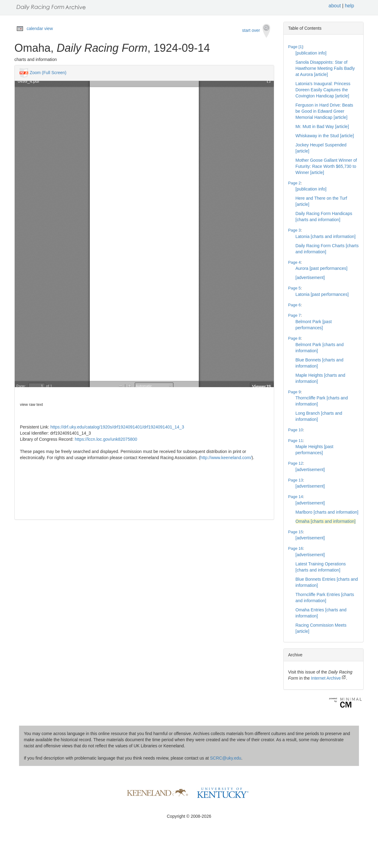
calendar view (40, 28)
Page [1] (296, 47)
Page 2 (295, 183)
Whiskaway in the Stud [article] (325, 136)
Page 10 (296, 430)
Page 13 (296, 480)
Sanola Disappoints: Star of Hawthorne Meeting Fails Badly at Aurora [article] (325, 68)
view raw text (31, 404)
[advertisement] (310, 277)
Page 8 (295, 338)
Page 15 (296, 532)
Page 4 (295, 262)
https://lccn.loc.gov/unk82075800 (106, 439)
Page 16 (296, 548)
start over (256, 31)
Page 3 (295, 230)
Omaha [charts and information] (326, 521)
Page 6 (295, 305)
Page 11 (296, 441)
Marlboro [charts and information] (327, 512)
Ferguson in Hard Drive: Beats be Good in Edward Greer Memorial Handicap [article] (324, 111)
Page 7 (295, 315)
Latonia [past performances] (322, 294)
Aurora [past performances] (322, 268)
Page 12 (296, 463)
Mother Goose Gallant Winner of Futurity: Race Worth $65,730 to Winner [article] (326, 166)
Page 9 (295, 392)
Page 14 (296, 497)
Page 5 (295, 288)
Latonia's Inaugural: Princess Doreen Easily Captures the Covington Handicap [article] (323, 90)
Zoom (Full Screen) (48, 73)
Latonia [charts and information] (326, 236)
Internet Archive (328, 678)
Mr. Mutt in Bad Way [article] (322, 126)
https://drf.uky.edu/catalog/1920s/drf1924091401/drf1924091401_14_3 (117, 427)
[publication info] (311, 53)
